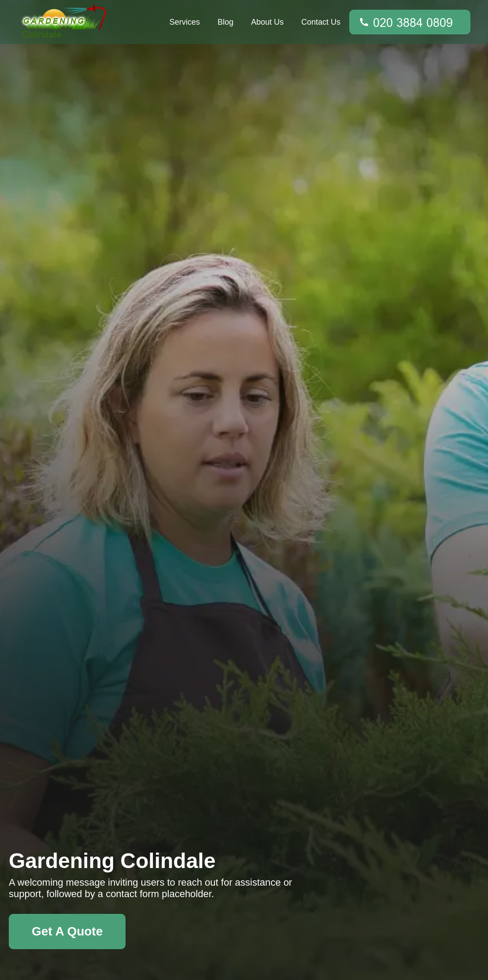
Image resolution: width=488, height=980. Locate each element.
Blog (226, 22)
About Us (267, 22)
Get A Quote (67, 931)
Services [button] (185, 22)
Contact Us (321, 22)
